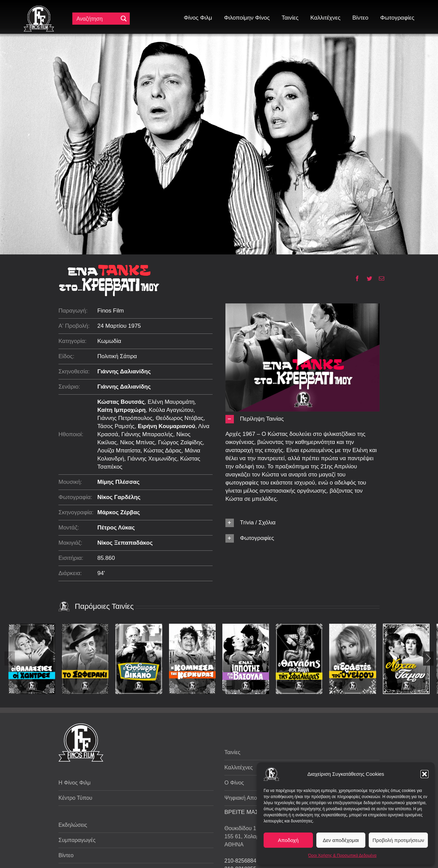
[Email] (379, 278)
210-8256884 (240, 861)
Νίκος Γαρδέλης (119, 497)
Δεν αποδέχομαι (341, 840)
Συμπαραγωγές (77, 840)
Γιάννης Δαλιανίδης (124, 371)
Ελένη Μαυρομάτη (171, 402)
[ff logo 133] (39, 8)
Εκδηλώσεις (73, 825)
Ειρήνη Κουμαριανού (167, 426)
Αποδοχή (288, 840)
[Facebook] (355, 278)
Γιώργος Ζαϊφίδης (180, 442)
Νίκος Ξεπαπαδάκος (125, 543)
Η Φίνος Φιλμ (75, 783)
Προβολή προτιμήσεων (398, 840)
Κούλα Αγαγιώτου (171, 410)
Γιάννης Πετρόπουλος (125, 418)
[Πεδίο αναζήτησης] (97, 19)
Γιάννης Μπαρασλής (147, 434)
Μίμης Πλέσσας (118, 482)
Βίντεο (66, 855)
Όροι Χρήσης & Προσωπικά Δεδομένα (342, 855)
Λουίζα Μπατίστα (119, 451)
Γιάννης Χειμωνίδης (152, 459)
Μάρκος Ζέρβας (119, 512)
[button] (424, 774)
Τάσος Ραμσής (116, 426)
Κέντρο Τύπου (75, 798)
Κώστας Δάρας (163, 451)
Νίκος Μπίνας (137, 442)
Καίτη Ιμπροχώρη (121, 410)
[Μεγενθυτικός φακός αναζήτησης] (124, 19)
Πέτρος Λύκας (116, 528)
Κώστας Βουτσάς (121, 402)
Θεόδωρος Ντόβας (180, 418)
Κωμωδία (109, 341)
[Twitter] (367, 278)
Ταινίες (232, 752)
